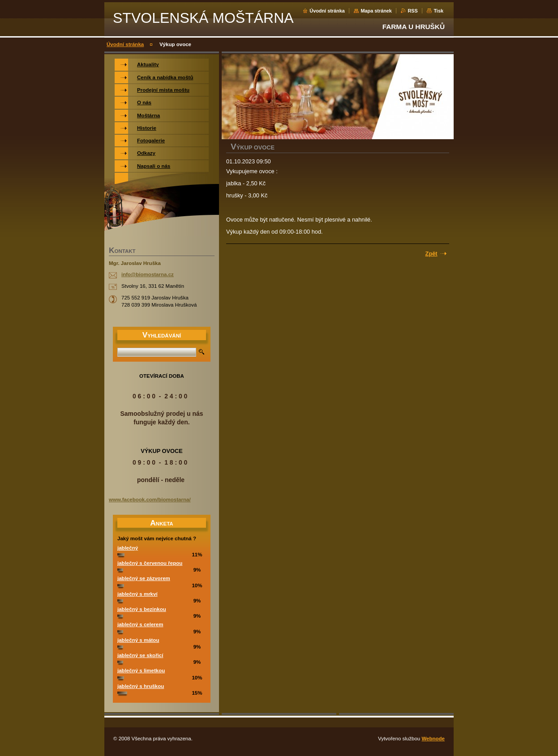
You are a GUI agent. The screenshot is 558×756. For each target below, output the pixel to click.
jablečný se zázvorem (144, 578)
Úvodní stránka (327, 11)
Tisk (438, 11)
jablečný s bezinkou (142, 609)
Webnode (433, 739)
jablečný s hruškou (141, 686)
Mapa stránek (376, 11)
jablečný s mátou (138, 640)
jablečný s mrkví (137, 594)
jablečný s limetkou (141, 671)
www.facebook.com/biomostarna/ (150, 500)
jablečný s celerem (140, 624)
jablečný (128, 548)
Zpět (431, 254)
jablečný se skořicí (140, 655)
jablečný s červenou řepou (150, 563)
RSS (412, 11)
